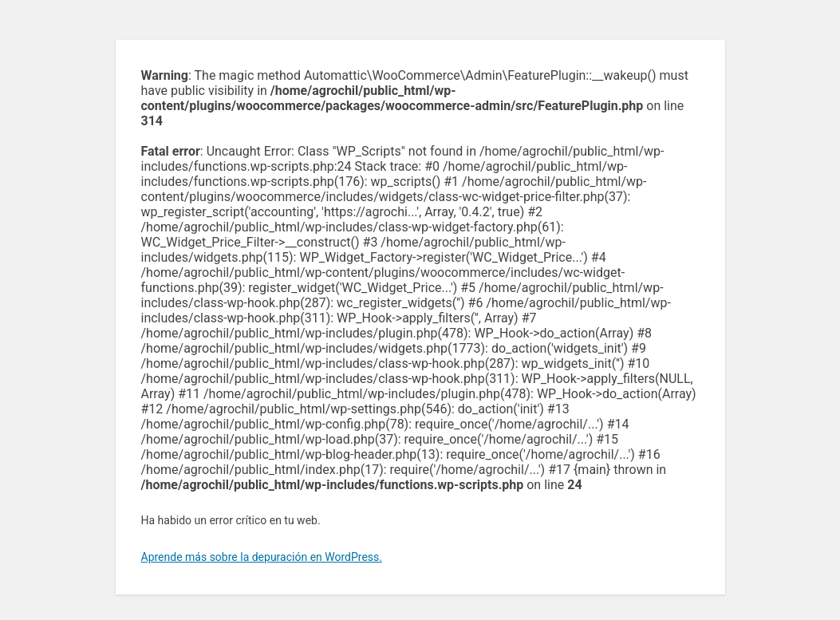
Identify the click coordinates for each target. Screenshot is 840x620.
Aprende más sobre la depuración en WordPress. (262, 557)
